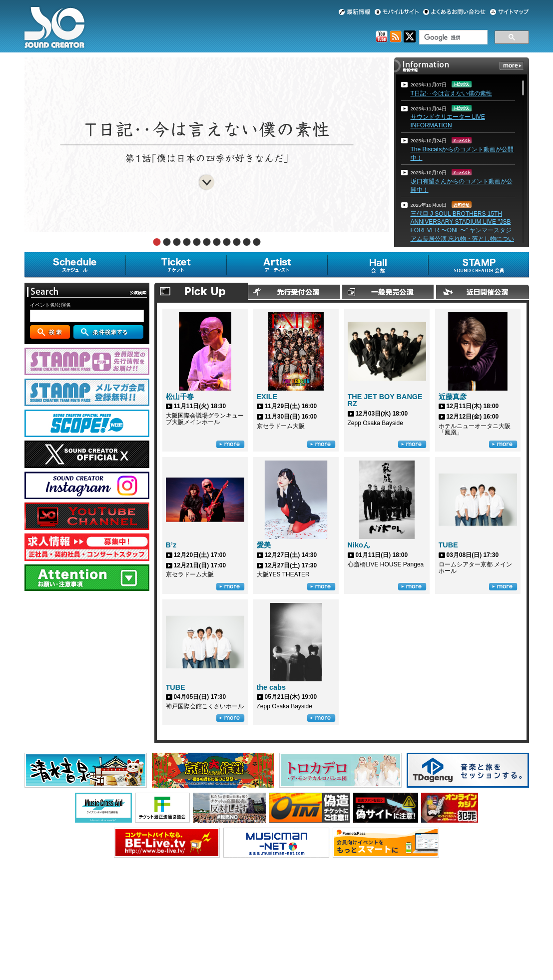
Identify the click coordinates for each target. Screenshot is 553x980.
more (512, 66)
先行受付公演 (295, 291)
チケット (176, 265)
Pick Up (201, 291)
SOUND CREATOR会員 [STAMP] (479, 265)
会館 (378, 265)
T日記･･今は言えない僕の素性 (451, 93)
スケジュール (75, 265)
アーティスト (277, 265)
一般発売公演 (388, 291)
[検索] (452, 37)
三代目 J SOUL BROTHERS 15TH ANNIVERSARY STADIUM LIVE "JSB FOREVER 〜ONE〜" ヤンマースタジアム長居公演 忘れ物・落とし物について (462, 231)
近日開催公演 (482, 291)
